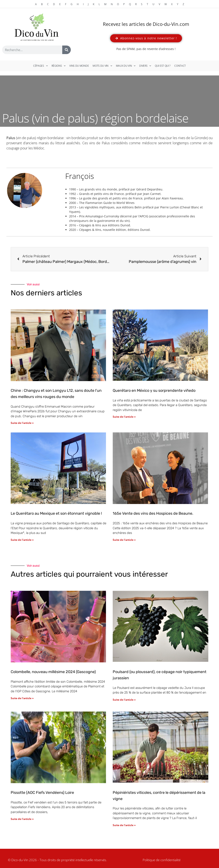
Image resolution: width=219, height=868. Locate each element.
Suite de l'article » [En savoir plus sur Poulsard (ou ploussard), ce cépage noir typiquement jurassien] (124, 700)
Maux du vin (126, 66)
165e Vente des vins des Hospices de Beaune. (153, 513)
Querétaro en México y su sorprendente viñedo (154, 391)
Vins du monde (79, 66)
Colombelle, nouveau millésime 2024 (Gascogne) (53, 672)
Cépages (40, 66)
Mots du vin (102, 66)
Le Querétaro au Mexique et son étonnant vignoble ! (56, 513)
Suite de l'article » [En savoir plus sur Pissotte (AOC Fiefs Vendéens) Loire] (22, 819)
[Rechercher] (67, 50)
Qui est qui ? (163, 66)
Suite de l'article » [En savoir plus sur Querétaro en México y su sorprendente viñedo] (124, 417)
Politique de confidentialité (162, 860)
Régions (59, 66)
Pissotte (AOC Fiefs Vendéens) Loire (42, 793)
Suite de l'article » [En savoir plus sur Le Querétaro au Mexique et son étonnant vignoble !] (22, 540)
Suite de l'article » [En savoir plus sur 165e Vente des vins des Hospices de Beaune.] (124, 540)
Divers (145, 66)
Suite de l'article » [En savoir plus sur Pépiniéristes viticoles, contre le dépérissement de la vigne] (124, 825)
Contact (180, 66)
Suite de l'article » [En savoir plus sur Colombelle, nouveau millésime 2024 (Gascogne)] (22, 698)
